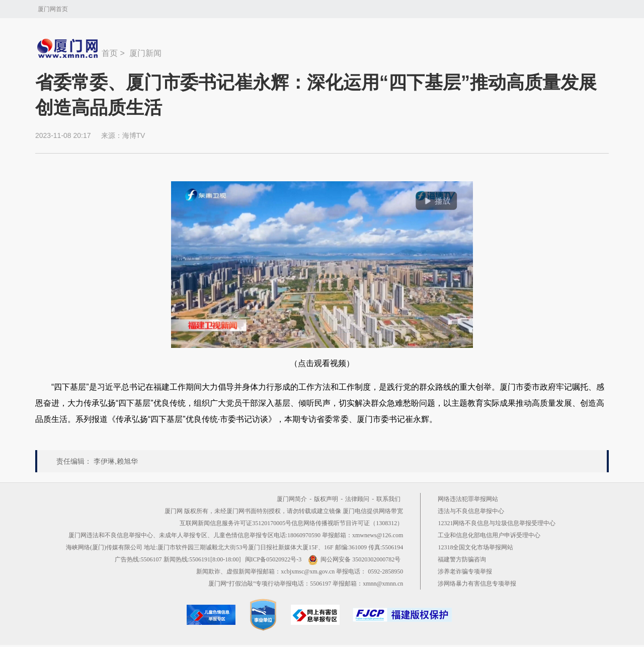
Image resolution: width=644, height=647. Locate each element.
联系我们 (388, 499)
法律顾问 (357, 499)
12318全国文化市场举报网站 (475, 547)
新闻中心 (68, 48)
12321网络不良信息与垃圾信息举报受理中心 (497, 523)
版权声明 (326, 499)
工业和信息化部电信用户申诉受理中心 (489, 535)
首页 (110, 53)
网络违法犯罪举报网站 (468, 499)
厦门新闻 (145, 53)
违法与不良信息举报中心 (471, 511)
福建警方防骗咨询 (462, 559)
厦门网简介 (292, 499)
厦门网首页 (53, 9)
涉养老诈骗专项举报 (465, 571)
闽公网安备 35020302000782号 (354, 559)
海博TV (134, 135)
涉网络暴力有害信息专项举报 (477, 584)
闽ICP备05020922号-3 (273, 559)
